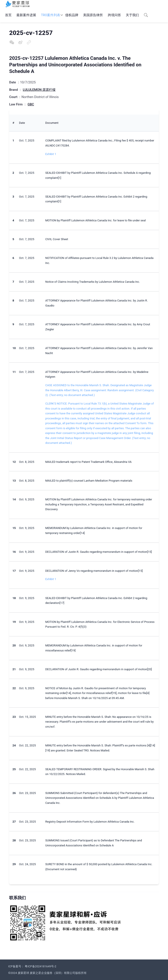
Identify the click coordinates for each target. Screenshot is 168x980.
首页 (8, 15)
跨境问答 (114, 15)
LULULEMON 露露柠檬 (39, 90)
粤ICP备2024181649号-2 (40, 966)
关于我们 (132, 15)
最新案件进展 (26, 15)
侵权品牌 (72, 15)
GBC (31, 104)
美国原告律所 (93, 15)
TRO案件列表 (51, 15)
